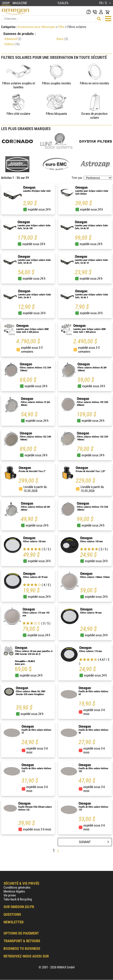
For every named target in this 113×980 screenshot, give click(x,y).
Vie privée (10, 895)
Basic (62, 39)
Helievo (12, 44)
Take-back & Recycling (18, 899)
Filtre (62, 27)
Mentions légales (14, 891)
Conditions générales (17, 888)
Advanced (13, 39)
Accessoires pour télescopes (37, 27)
